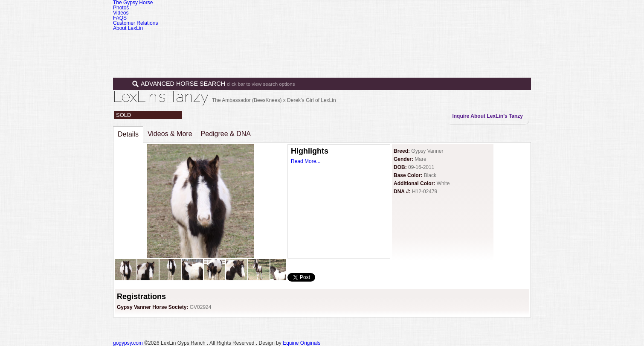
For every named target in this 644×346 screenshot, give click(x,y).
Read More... (306, 161)
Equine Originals (302, 343)
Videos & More (170, 134)
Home (315, 42)
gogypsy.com (128, 343)
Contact (490, 42)
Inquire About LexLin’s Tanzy (487, 116)
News (457, 42)
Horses (347, 42)
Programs (421, 42)
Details (128, 134)
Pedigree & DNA (226, 134)
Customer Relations (135, 23)
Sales (383, 42)
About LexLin (128, 28)
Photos (121, 8)
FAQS (120, 18)
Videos (121, 13)
